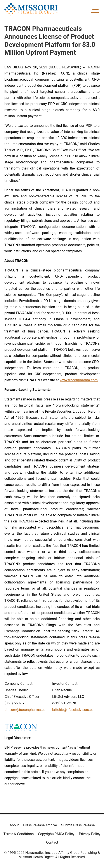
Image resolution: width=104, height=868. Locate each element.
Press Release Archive (40, 825)
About (14, 825)
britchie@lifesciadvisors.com (74, 710)
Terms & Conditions (19, 834)
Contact (52, 842)
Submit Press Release (78, 825)
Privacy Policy (90, 834)
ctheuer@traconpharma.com (27, 710)
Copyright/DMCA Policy (56, 834)
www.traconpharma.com (79, 380)
